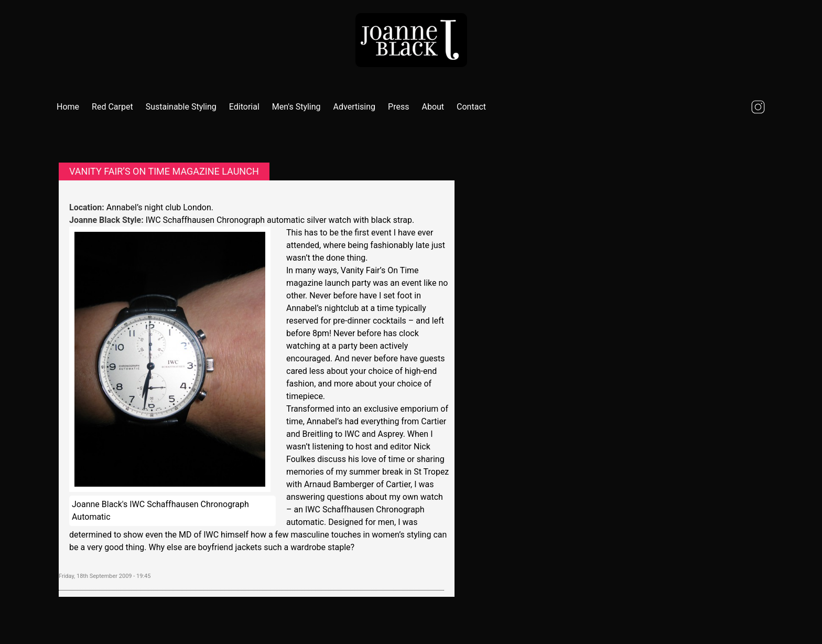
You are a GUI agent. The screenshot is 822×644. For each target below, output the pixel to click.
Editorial (244, 107)
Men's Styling (296, 107)
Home (68, 107)
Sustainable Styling (181, 107)
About (433, 107)
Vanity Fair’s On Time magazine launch (164, 171)
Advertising (355, 107)
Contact (471, 107)
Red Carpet (112, 107)
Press (398, 107)
